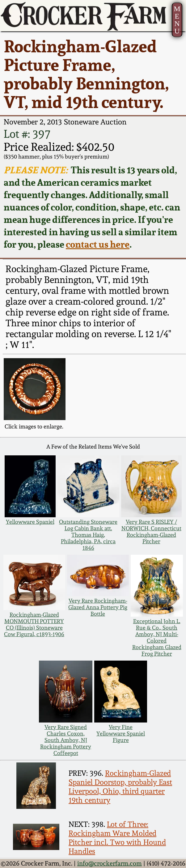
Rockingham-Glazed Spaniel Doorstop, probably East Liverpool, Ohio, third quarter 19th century (120, 787)
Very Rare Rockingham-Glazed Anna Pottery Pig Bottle (98, 607)
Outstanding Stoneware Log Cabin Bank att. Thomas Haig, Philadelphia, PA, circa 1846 (88, 535)
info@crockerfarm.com (110, 864)
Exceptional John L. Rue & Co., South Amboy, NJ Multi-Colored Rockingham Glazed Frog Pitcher (157, 637)
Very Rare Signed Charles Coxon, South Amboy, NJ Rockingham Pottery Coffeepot (66, 740)
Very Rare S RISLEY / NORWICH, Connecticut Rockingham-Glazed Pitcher (151, 532)
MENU (177, 20)
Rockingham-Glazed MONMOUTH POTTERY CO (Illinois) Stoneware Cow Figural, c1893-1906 (34, 624)
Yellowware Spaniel (30, 522)
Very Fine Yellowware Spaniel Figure (121, 733)
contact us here (98, 244)
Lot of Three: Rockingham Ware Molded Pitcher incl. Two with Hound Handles (117, 838)
